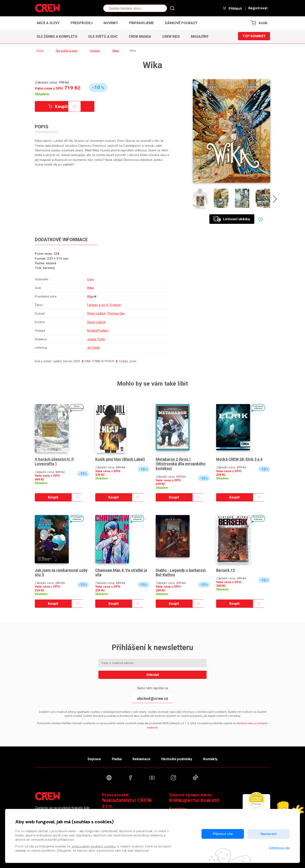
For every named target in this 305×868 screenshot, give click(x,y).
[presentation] (275, 200)
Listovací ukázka (232, 219)
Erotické (115, 304)
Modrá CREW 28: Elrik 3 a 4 (239, 457)
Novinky (111, 23)
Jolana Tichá (96, 338)
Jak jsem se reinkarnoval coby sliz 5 (61, 571)
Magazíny (200, 37)
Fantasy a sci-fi (98, 304)
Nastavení (269, 834)
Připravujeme (141, 23)
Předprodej (82, 23)
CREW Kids (171, 37)
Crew (91, 279)
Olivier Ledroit (96, 313)
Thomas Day (116, 313)
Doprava (92, 758)
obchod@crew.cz (152, 697)
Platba (116, 758)
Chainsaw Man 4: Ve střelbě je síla (121, 571)
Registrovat (258, 8)
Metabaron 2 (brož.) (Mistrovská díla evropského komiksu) (181, 462)
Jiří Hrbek (93, 346)
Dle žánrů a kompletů (57, 37)
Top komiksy (254, 37)
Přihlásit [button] (232, 8)
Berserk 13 (225, 568)
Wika (90, 288)
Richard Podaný (98, 329)
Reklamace (142, 758)
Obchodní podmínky (178, 758)
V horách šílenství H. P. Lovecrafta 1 (55, 460)
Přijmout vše (223, 834)
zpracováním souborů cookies (93, 846)
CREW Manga (140, 37)
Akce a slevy (48, 23)
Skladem (42, 94)
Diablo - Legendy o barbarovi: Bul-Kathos (181, 571)
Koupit (59, 107)
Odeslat (153, 673)
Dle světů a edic (103, 37)
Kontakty (212, 758)
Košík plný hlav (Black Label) (120, 457)
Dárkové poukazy (181, 23)
